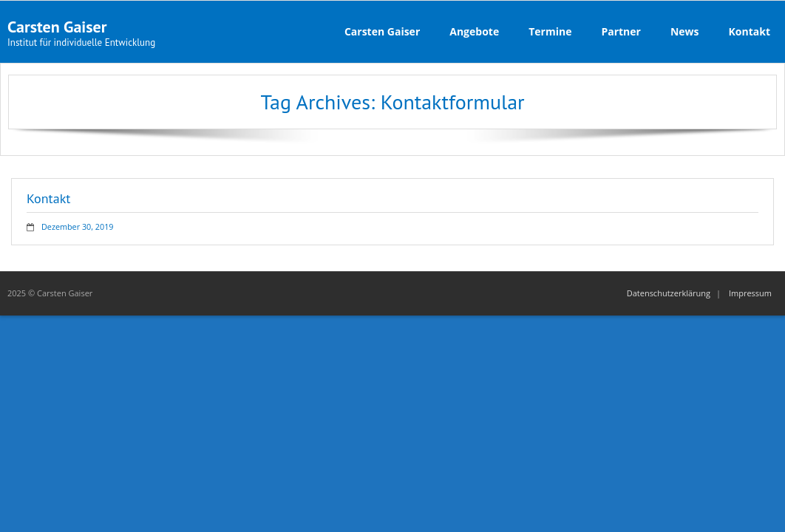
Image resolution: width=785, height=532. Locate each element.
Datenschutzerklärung (669, 293)
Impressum (750, 293)
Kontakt (48, 198)
